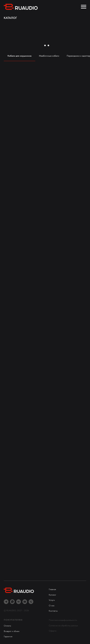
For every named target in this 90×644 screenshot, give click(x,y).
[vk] (19, 602)
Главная (52, 589)
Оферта (53, 631)
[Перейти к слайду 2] (45, 45)
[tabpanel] (45, 320)
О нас (52, 606)
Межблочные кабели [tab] (49, 56)
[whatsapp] (12, 602)
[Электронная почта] (25, 602)
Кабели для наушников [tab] (19, 56)
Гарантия (8, 636)
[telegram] (6, 602)
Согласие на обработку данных (63, 626)
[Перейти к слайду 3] (48, 45)
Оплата (7, 626)
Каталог (52, 595)
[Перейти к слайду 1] (42, 45)
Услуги (52, 600)
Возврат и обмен (12, 631)
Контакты (53, 611)
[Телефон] (31, 602)
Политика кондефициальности (63, 620)
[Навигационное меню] (84, 7)
